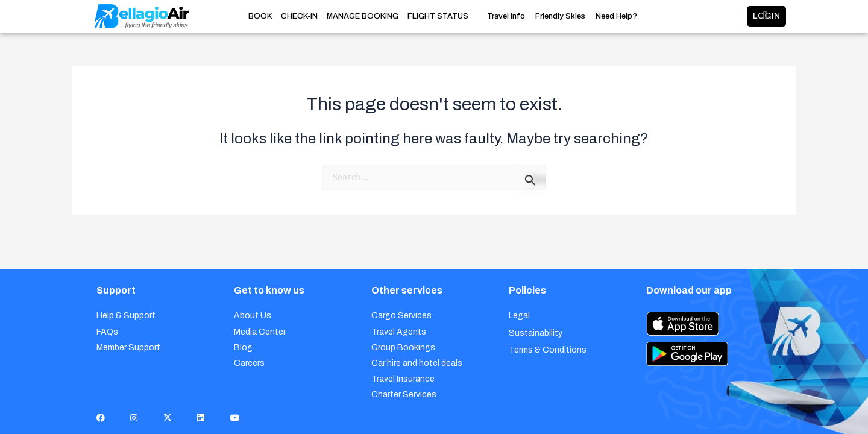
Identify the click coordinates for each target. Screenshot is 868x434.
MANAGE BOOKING (363, 16)
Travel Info (506, 17)
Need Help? (616, 17)
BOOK (260, 16)
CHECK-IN (299, 16)
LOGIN (727, 16)
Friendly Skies (560, 17)
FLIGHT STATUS (438, 16)
